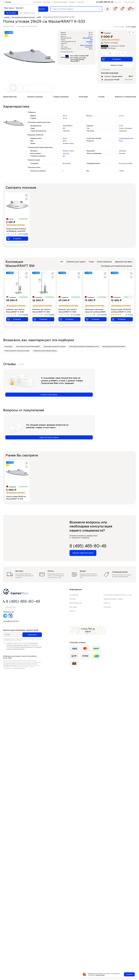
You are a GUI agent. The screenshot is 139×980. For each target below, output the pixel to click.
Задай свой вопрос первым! (49, 437)
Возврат (73, 2)
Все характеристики (67, 52)
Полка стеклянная (86, 45)
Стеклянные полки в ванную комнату (45, 351)
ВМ (91, 40)
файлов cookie (100, 975)
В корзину (111, 59)
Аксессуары (9, 347)
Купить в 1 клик (117, 65)
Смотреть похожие (35, 97)
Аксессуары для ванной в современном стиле (84, 347)
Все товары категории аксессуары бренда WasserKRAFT (78, 59)
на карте (90, 630)
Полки (91, 262)
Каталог (73, 599)
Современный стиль (126, 138)
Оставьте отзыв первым (49, 395)
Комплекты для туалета (76, 262)
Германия (89, 42)
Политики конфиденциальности (24, 647)
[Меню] (40, 9)
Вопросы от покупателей (125, 97)
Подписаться (32, 635)
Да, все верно (11, 13)
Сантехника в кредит (60, 2)
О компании (37, 2)
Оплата (72, 611)
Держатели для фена (124, 262)
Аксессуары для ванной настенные (114, 347)
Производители (76, 603)
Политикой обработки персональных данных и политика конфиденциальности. (20, 664)
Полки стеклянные (104, 262)
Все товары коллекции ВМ (79, 56)
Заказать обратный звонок (83, 553)
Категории (83, 97)
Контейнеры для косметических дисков (116, 266)
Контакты (81, 2)
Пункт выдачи (109, 80)
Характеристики (10, 97)
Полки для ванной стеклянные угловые (17, 351)
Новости (107, 603)
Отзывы (101, 97)
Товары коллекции (61, 97)
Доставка (47, 2)
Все (62, 262)
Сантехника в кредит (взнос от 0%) (118, 595)
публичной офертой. (19, 668)
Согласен (129, 974)
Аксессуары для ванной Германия (55, 347)
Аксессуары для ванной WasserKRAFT (28, 347)
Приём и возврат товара (113, 599)
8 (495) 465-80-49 (105, 2)
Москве (115, 76)
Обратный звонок (129, 2)
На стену (66, 153)
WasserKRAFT (88, 38)
